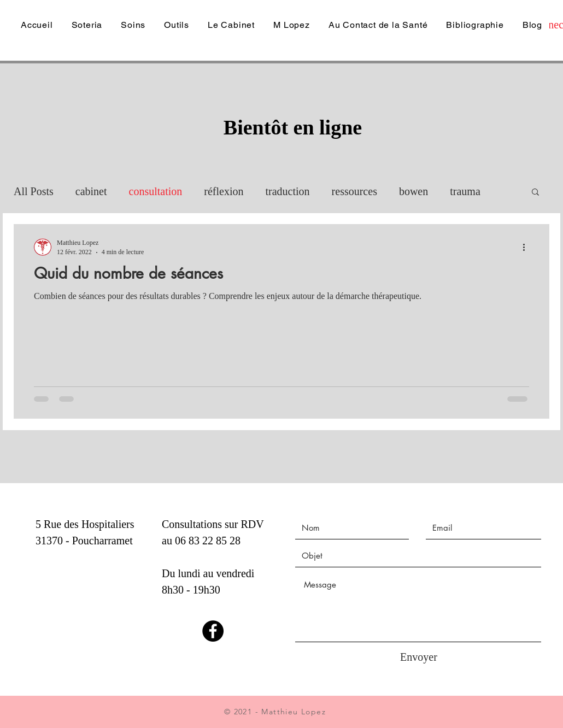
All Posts (34, 191)
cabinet (91, 191)
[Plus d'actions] (527, 247)
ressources (354, 191)
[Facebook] (213, 631)
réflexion (224, 191)
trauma (465, 191)
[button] (535, 193)
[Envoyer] (419, 657)
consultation (156, 191)
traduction (288, 191)
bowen (414, 191)
